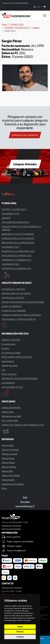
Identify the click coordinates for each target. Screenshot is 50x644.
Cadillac (36, 28)
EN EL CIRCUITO (9, 374)
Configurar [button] (20, 637)
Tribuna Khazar (8, 463)
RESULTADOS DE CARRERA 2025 (17, 256)
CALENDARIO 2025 (10, 247)
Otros (4, 488)
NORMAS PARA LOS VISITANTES (16, 293)
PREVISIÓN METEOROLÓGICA (15, 222)
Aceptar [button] (20, 627)
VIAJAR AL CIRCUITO (11, 340)
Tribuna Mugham (9, 467)
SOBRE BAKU (8, 412)
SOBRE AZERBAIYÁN (11, 408)
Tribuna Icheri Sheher (11, 475)
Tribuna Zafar (8, 445)
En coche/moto (9, 344)
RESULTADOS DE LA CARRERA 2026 (18, 243)
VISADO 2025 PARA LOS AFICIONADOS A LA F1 (23, 425)
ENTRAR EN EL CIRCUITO (13, 289)
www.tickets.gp (25, 506)
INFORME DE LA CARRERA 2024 (16, 260)
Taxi (3, 370)
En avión (5, 348)
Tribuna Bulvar (8, 458)
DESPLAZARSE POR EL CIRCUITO (17, 357)
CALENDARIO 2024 (10, 264)
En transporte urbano (11, 353)
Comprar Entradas (25, 164)
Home (4, 24)
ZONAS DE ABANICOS (11, 306)
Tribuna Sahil (7, 471)
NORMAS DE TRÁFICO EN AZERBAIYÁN (20, 378)
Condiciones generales (11, 526)
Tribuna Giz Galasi (9, 454)
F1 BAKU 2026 (17, 24)
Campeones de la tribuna (13, 484)
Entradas (25, 502)
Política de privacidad (11, 529)
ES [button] (39, 7)
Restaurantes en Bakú (11, 416)
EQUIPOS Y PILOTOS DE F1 (17, 28)
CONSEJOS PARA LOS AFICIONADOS (18, 238)
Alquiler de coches (10, 366)
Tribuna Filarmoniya (10, 450)
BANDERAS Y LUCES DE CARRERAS (18, 234)
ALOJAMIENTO (8, 383)
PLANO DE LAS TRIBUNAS (14, 311)
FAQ (25, 497)
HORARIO (6, 218)
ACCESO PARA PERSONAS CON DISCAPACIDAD (23, 302)
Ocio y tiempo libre (10, 420)
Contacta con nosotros (25, 135)
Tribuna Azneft (8, 480)
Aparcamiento (8, 361)
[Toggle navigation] (45, 15)
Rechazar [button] (20, 632)
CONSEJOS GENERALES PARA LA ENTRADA (21, 315)
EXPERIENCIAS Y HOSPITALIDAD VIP (19, 319)
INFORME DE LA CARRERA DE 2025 (18, 251)
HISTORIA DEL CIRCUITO (13, 298)
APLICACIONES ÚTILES (12, 387)
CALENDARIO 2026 (10, 214)
